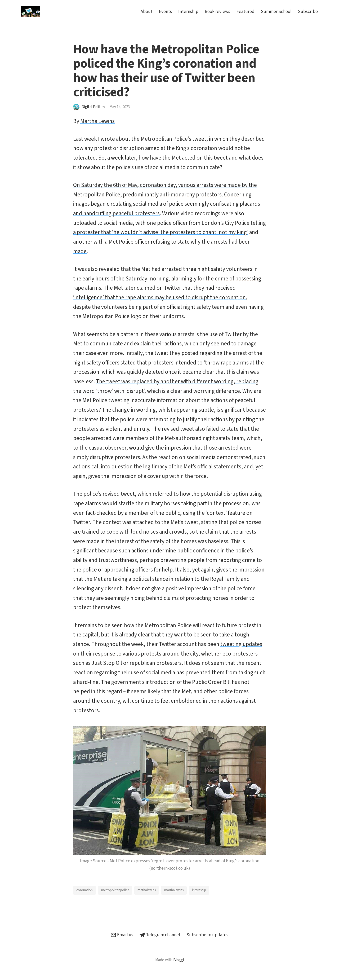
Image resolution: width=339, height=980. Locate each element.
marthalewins (174, 890)
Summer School (276, 12)
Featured (246, 12)
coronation (84, 890)
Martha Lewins (97, 121)
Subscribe (308, 12)
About (147, 12)
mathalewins (147, 890)
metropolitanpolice (115, 890)
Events (165, 12)
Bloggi (179, 960)
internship (199, 890)
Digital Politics (93, 107)
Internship (188, 12)
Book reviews (217, 12)
